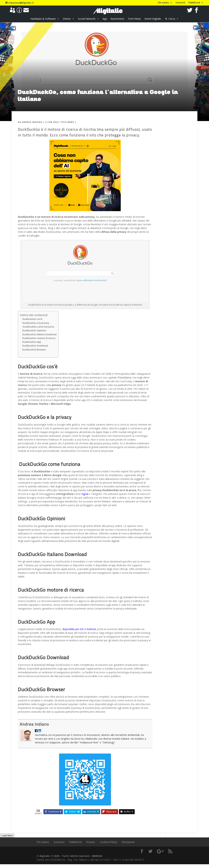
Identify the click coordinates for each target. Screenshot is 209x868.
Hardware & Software (43, 19)
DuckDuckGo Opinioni (34, 330)
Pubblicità (194, 3)
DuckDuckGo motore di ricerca (39, 338)
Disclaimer (128, 842)
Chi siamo (163, 3)
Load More (7, 836)
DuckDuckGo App (32, 342)
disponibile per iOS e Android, (79, 629)
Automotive (117, 19)
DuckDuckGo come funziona (38, 327)
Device (67, 19)
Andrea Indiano (32, 122)
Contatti (180, 3)
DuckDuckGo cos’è (32, 319)
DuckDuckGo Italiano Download (39, 334)
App (105, 19)
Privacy (91, 842)
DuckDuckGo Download (35, 346)
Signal (85, 494)
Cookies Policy (108, 842)
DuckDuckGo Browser (34, 350)
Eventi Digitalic (153, 19)
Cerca (172, 19)
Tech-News (134, 19)
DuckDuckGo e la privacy (36, 323)
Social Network (87, 19)
